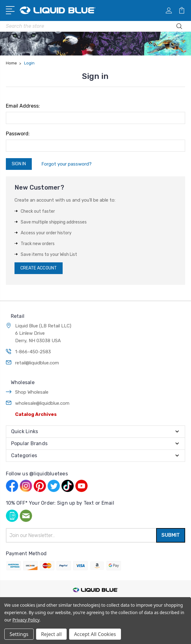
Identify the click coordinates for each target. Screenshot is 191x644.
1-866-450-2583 (33, 352)
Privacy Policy (26, 620)
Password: (18, 134)
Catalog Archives (36, 414)
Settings (19, 634)
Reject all (51, 634)
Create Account (39, 268)
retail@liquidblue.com (37, 363)
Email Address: (23, 106)
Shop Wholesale (32, 392)
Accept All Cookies (95, 634)
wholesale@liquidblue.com (42, 403)
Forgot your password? (66, 164)
